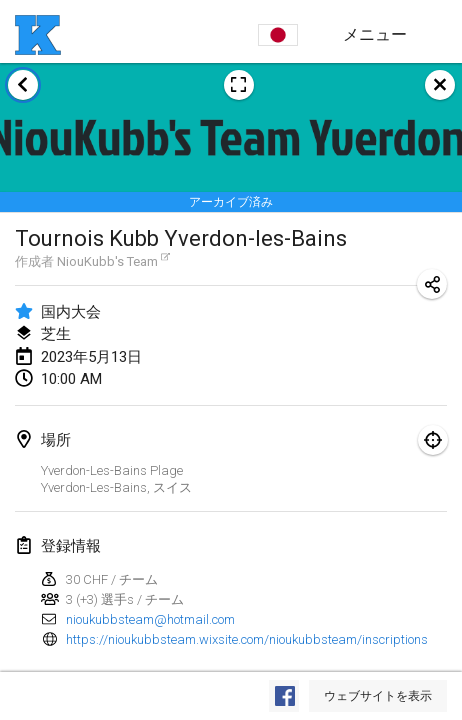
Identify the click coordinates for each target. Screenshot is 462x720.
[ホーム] (38, 35)
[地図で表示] (433, 440)
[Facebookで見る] (284, 696)
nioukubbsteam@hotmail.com (150, 619)
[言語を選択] (278, 35)
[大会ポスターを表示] (239, 85)
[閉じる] (440, 85)
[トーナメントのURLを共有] (432, 284)
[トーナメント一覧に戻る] (23, 85)
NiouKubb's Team (113, 261)
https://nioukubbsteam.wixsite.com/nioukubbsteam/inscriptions (247, 639)
